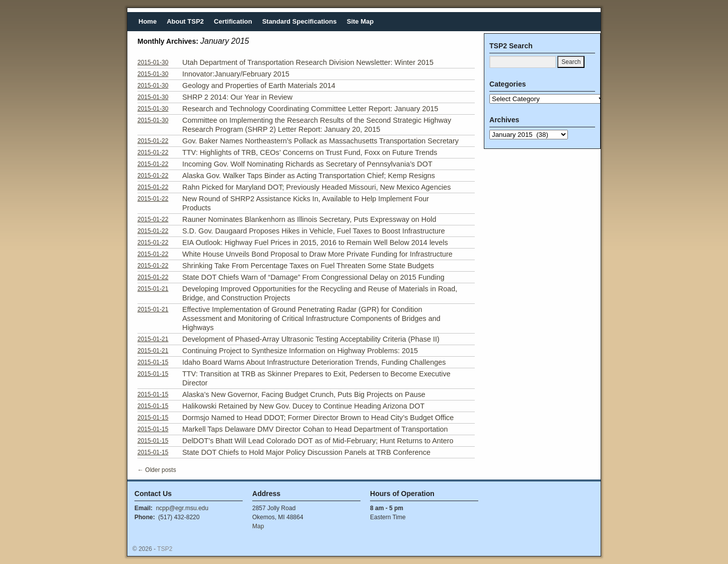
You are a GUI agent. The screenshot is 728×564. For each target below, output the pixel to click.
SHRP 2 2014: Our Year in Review (237, 97)
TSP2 (165, 549)
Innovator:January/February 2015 (236, 74)
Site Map (360, 21)
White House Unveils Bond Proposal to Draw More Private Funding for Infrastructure (317, 254)
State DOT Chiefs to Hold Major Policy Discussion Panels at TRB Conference (306, 452)
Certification (233, 21)
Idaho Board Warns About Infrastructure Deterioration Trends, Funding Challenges (314, 362)
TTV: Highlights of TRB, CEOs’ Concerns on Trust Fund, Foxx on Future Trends (310, 152)
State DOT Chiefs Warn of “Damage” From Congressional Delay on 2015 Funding (313, 277)
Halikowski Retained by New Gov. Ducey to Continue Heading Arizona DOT (303, 406)
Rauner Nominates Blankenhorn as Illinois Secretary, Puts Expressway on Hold (309, 219)
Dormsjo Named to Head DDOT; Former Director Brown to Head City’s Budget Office (318, 418)
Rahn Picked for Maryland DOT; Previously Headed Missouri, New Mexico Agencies (316, 187)
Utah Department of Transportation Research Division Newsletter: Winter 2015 (308, 62)
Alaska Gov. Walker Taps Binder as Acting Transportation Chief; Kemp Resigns (309, 176)
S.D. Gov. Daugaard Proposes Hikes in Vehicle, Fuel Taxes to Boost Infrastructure (314, 231)
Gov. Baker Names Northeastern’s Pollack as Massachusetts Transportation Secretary (320, 141)
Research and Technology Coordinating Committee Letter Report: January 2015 (310, 109)
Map (258, 526)
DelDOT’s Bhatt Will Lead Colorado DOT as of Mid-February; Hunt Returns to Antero (318, 441)
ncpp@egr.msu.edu (182, 508)
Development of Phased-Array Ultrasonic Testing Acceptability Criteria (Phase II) (311, 339)
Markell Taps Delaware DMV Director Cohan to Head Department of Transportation (315, 429)
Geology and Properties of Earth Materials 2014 (259, 86)
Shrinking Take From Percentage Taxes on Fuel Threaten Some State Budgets (308, 266)
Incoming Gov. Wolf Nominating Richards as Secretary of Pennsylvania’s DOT (307, 164)
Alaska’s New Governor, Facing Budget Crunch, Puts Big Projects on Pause (304, 394)
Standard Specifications (300, 21)
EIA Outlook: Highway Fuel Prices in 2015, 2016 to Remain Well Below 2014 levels (315, 243)
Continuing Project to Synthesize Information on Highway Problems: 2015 (300, 351)
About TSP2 (185, 21)
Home (148, 21)
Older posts (157, 470)
